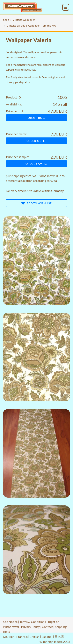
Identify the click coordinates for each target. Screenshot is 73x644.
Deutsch (9, 637)
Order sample (36, 164)
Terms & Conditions (33, 622)
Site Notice (10, 622)
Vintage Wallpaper (24, 20)
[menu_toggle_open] (66, 7)
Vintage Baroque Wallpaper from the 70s (31, 25)
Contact (47, 627)
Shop (6, 20)
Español (47, 637)
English (35, 637)
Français (22, 637)
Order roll (36, 118)
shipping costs (22, 176)
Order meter (37, 141)
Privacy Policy (30, 627)
